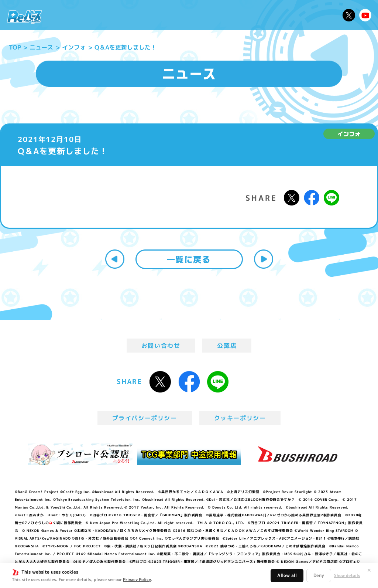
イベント (165, 15)
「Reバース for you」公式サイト (25, 17)
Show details (347, 575)
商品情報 (195, 15)
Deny (319, 575)
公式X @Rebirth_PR (349, 15)
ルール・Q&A (275, 15)
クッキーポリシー (240, 418)
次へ (264, 259)
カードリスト (231, 15)
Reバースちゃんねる (365, 15)
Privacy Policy (137, 579)
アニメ (138, 15)
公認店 (227, 346)
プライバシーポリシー (145, 418)
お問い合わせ (161, 346)
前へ (115, 259)
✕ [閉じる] (369, 570)
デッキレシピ (319, 15)
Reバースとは (103, 15)
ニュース (65, 15)
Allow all (287, 575)
